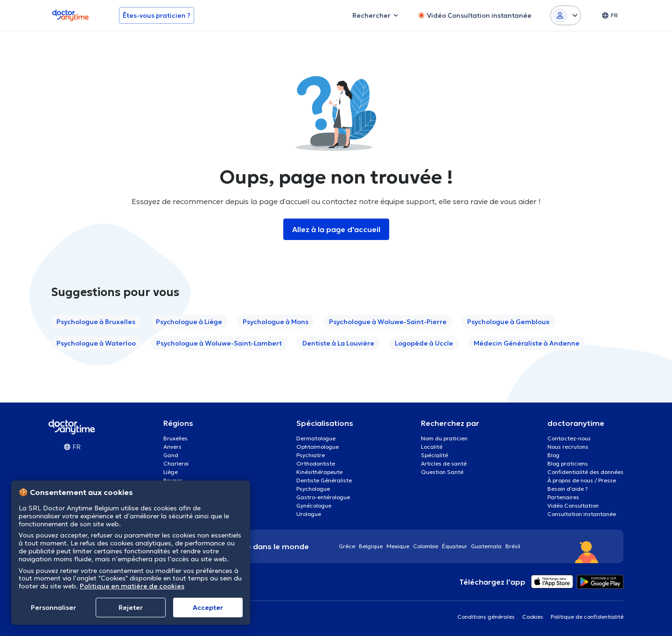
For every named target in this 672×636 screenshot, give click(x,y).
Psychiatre (311, 455)
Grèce (347, 546)
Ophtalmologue (318, 447)
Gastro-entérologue (323, 497)
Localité (432, 447)
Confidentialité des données (585, 472)
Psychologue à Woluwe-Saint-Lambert (219, 343)
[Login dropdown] (566, 15)
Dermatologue (316, 438)
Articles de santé (444, 463)
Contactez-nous (569, 438)
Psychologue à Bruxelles (96, 322)
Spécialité (434, 455)
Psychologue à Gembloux (508, 322)
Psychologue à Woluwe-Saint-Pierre (388, 322)
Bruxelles (175, 438)
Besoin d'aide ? (568, 489)
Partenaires (563, 497)
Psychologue (313, 489)
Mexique (398, 546)
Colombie (426, 546)
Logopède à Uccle (424, 343)
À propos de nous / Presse (582, 480)
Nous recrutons (568, 447)
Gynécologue (314, 505)
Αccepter (208, 608)
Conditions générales (486, 617)
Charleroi (176, 463)
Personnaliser (53, 608)
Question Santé (442, 472)
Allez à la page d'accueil (336, 229)
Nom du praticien (444, 438)
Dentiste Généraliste (324, 480)
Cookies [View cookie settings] (533, 617)
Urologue (309, 514)
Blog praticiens (568, 463)
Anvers (172, 447)
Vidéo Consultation (573, 505)
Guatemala (486, 546)
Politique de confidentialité (587, 617)
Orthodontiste (316, 463)
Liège (171, 472)
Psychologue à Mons (276, 322)
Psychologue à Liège (189, 322)
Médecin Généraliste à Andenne (527, 343)
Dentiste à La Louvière (338, 343)
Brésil (513, 546)
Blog (553, 455)
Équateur (455, 546)
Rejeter (131, 608)
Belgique (371, 546)
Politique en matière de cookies (132, 586)
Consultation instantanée (582, 514)
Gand (171, 455)
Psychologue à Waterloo (96, 343)
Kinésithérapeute (319, 472)
